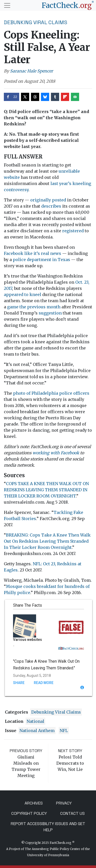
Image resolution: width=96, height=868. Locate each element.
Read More (44, 683)
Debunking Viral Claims (36, 22)
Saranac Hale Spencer (31, 71)
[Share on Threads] (35, 97)
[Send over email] (75, 97)
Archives (34, 803)
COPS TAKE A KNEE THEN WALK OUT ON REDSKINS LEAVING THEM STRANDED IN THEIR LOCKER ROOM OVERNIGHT (46, 490)
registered (73, 231)
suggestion (50, 313)
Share (19, 683)
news (56, 253)
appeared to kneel (23, 294)
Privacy (64, 803)
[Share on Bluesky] (45, 97)
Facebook (14, 253)
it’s (37, 253)
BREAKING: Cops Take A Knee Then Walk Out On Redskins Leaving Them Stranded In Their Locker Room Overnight (47, 541)
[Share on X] (25, 97)
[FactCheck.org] (68, 5)
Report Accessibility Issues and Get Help (48, 827)
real (45, 253)
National (35, 721)
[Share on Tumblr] (55, 97)
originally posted (48, 200)
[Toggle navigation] (7, 5)
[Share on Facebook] (12, 97)
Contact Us (72, 813)
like (28, 253)
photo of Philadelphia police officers (51, 393)
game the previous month (34, 307)
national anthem (37, 731)
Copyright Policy (29, 813)
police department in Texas (41, 260)
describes (51, 206)
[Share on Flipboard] (65, 97)
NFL (64, 731)
